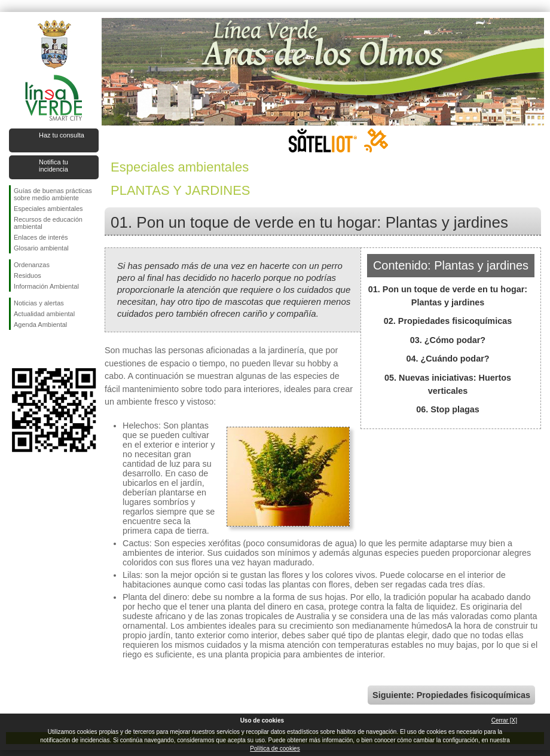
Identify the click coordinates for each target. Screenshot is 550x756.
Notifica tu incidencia (54, 166)
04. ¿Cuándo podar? (447, 359)
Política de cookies (275, 749)
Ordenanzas (32, 265)
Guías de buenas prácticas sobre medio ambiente (53, 194)
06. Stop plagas (448, 409)
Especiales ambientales (48, 209)
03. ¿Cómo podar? (448, 340)
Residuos (27, 276)
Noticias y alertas (39, 303)
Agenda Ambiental (40, 325)
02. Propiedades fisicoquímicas (448, 321)
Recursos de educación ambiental (48, 223)
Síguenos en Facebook (16, 349)
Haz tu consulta (62, 135)
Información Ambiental (46, 286)
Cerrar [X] (504, 720)
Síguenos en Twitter (36, 349)
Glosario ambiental (41, 248)
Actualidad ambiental (44, 314)
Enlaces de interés (41, 237)
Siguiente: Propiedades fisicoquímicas (451, 695)
